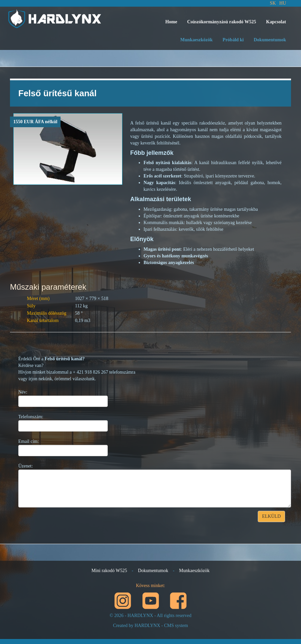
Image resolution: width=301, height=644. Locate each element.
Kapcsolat (276, 22)
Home (171, 22)
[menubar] (226, 22)
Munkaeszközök (196, 40)
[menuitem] (171, 22)
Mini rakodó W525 (109, 571)
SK (273, 3)
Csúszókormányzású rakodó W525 (222, 22)
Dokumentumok (270, 40)
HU (283, 3)
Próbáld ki (233, 40)
